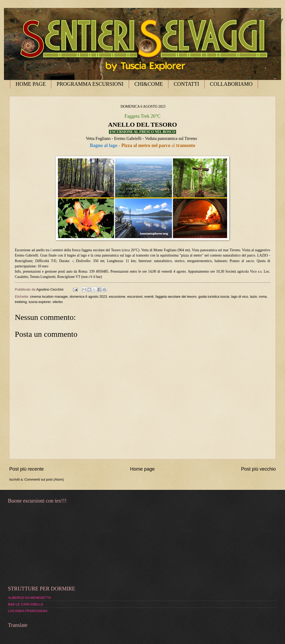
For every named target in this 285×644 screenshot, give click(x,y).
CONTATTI (186, 84)
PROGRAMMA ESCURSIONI (90, 84)
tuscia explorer (40, 302)
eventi (149, 297)
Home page (142, 469)
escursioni (135, 297)
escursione (117, 297)
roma (263, 297)
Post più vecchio (258, 469)
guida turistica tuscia (214, 297)
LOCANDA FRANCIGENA (28, 611)
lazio (254, 297)
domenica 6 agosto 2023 (88, 297)
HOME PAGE (31, 84)
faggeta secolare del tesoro (176, 297)
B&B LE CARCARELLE (26, 604)
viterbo (58, 302)
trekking (21, 302)
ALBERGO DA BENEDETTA (29, 598)
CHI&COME (149, 84)
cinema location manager (49, 297)
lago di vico (240, 297)
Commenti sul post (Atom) (44, 479)
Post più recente (26, 469)
